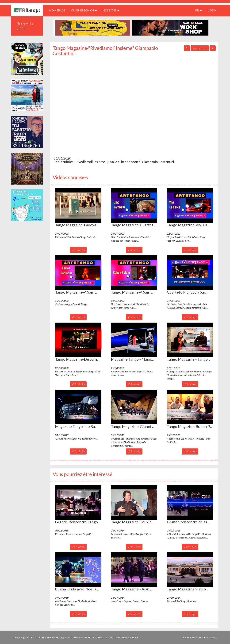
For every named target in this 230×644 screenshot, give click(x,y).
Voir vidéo (78, 250)
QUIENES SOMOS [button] (84, 10)
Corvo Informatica (206, 637)
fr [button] (199, 10)
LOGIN (212, 10)
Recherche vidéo (25, 26)
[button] (78, 206)
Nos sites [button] (111, 10)
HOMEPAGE (59, 10)
